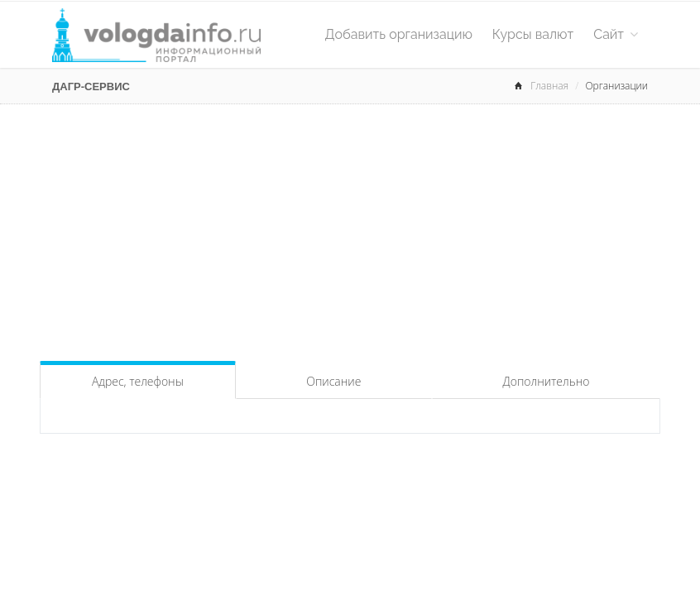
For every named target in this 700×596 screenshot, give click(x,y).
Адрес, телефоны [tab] (138, 381)
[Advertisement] (350, 228)
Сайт (616, 34)
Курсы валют (533, 34)
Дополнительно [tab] (547, 381)
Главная (549, 86)
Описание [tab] (333, 381)
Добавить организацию (399, 34)
